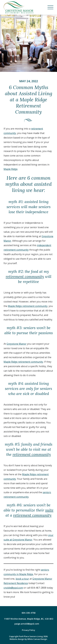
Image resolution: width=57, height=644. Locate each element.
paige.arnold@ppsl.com (27, 624)
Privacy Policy (28, 630)
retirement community (25, 277)
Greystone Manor (16, 344)
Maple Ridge (11, 169)
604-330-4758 (28, 613)
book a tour (22, 579)
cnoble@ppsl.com (13, 588)
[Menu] (50, 7)
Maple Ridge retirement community (28, 306)
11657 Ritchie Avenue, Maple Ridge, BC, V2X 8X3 (29, 619)
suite (49, 510)
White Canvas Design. (37, 639)
